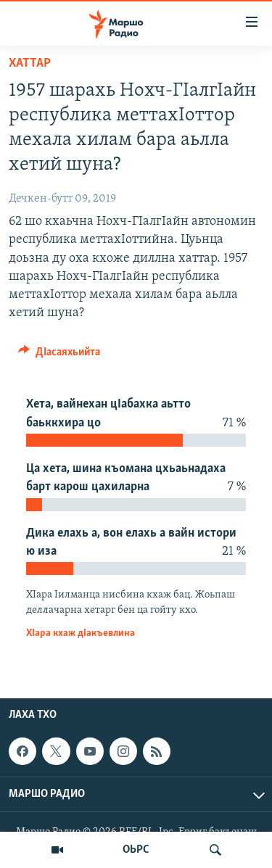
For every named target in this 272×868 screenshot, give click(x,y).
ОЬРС (136, 850)
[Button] (59, 355)
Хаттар (30, 63)
